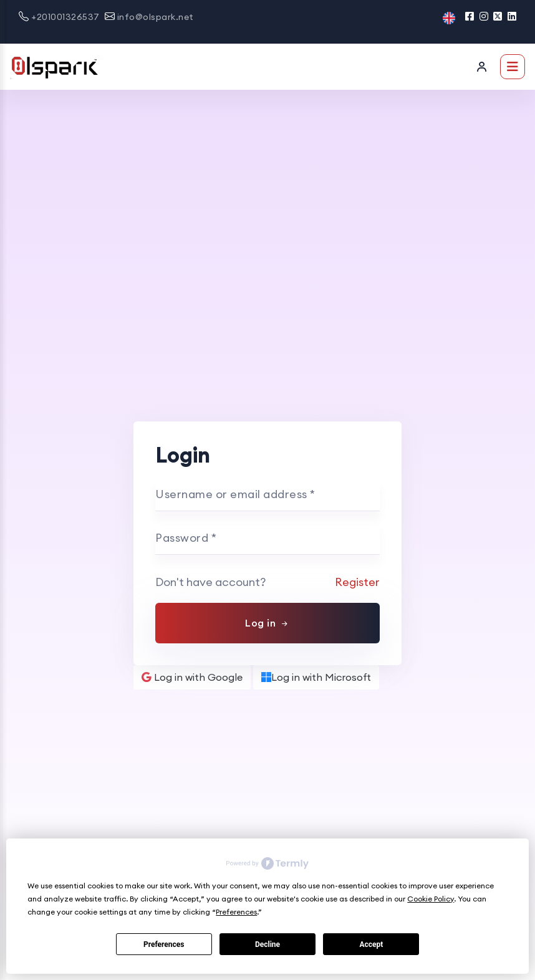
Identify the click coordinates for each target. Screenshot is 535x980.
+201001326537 (65, 17)
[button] (449, 17)
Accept (371, 944)
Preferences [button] (236, 912)
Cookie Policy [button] (431, 899)
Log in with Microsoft (316, 677)
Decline (267, 944)
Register (357, 582)
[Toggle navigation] (513, 67)
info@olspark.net (156, 17)
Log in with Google (192, 677)
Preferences (164, 944)
